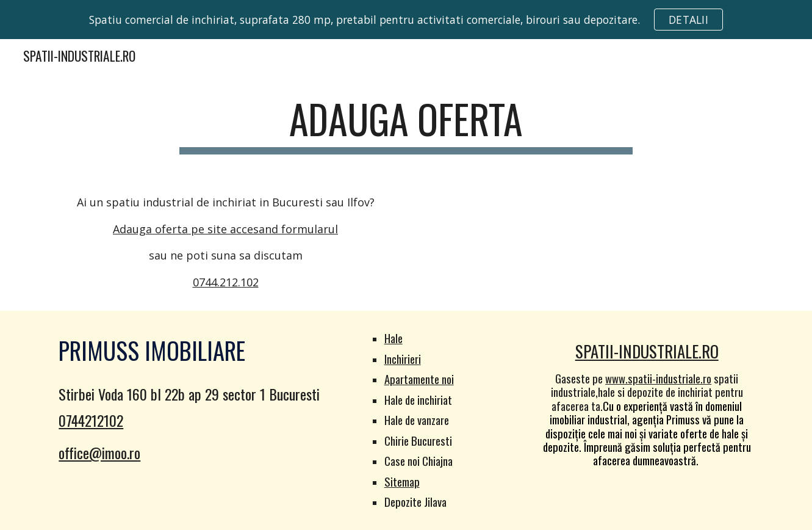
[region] (406, 20)
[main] (406, 125)
